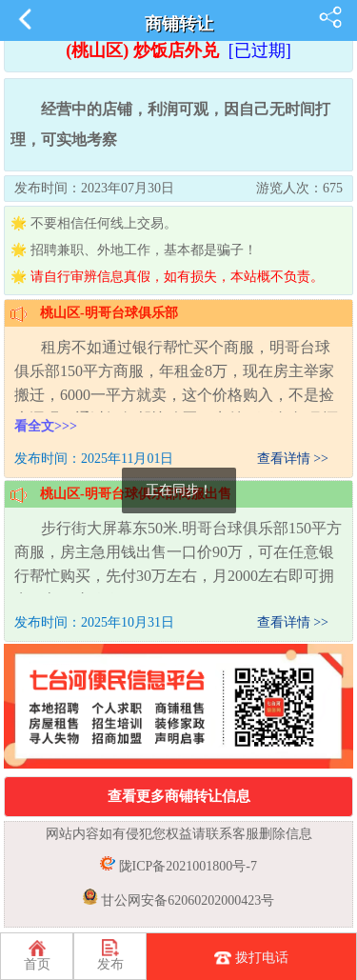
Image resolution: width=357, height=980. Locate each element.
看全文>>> (46, 426)
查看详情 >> (293, 459)
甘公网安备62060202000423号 (187, 900)
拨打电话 (251, 959)
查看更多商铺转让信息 (179, 796)
